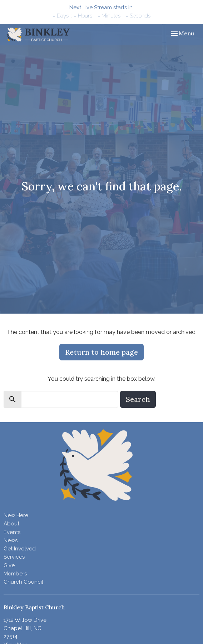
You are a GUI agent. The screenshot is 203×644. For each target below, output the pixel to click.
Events (12, 532)
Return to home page (101, 352)
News (11, 540)
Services (14, 557)
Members (15, 574)
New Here (16, 515)
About (11, 524)
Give (9, 565)
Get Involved (20, 549)
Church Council (23, 582)
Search (138, 399)
